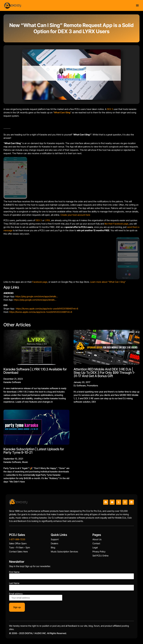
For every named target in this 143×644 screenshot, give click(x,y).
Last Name (14, 583)
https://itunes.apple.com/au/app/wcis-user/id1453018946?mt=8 (47, 309)
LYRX (47, 220)
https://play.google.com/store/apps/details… (37, 296)
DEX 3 (110, 109)
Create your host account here (75, 215)
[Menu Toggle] (137, 5)
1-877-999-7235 (17, 539)
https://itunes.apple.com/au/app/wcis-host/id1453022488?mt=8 (41, 312)
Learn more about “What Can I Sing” (108, 282)
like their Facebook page (116, 224)
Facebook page (40, 282)
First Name (14, 572)
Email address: (36, 597)
